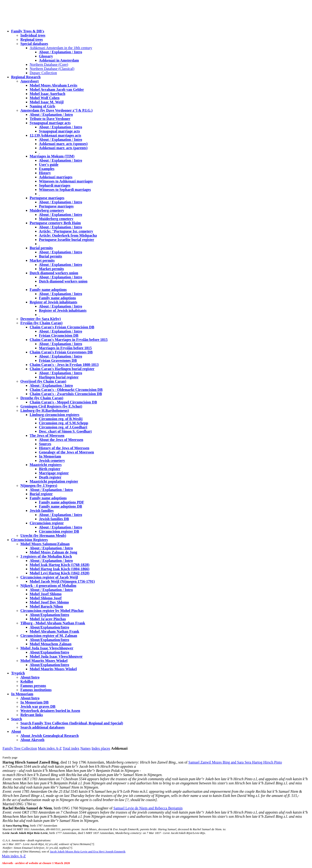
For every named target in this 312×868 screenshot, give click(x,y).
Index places (101, 748)
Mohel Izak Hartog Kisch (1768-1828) (60, 565)
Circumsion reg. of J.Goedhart (63, 427)
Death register (50, 477)
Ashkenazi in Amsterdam (59, 60)
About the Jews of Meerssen (61, 440)
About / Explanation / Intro (60, 52)
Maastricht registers (46, 465)
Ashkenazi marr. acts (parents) (63, 148)
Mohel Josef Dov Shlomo (49, 602)
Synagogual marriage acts (50, 123)
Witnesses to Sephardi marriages (65, 190)
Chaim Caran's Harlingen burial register (62, 369)
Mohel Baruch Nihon (46, 606)
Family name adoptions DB (60, 506)
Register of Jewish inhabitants (54, 302)
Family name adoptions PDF (61, 502)
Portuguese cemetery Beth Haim (55, 223)
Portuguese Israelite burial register (66, 240)
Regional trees (32, 39)
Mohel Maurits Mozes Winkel (53, 669)
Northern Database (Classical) (52, 69)
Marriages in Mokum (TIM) (52, 156)
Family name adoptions (48, 290)
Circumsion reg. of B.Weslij (61, 419)
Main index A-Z (50, 748)
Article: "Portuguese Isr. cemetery (66, 231)
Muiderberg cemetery (47, 210)
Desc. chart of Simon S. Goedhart (65, 431)
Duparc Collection (43, 73)
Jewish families (42, 511)
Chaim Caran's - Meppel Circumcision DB (63, 402)
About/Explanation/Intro (49, 615)
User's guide (49, 165)
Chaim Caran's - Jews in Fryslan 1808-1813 (64, 365)
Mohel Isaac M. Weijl (47, 102)
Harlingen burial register (59, 377)
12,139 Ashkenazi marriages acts (55, 135)
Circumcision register (47, 523)
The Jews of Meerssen (47, 436)
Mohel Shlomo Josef (46, 598)
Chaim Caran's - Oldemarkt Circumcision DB (66, 390)
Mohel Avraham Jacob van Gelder (57, 90)
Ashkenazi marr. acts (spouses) (63, 144)
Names (85, 748)
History (45, 173)
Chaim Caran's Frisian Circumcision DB (62, 327)
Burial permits (41, 248)
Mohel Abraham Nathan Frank (54, 631)
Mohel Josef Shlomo (46, 594)
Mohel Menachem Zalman (50, 644)
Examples (47, 169)
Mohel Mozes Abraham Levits (54, 85)
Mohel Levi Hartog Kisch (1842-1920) (60, 573)
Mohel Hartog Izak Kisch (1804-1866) (60, 569)
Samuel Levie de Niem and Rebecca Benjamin (148, 808)
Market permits (42, 260)
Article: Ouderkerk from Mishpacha (68, 235)
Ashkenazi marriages (56, 177)
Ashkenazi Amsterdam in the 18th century (61, 48)
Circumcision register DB (59, 531)
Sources (45, 444)
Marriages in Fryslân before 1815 (65, 348)
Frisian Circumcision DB (59, 335)
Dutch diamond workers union (54, 273)
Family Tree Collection (20, 748)
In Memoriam (50, 456)
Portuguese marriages (47, 198)
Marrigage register (54, 473)
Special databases (34, 44)
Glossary (46, 56)
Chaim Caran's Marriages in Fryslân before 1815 (69, 340)
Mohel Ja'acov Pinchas (48, 619)
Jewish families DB (54, 519)
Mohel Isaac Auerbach (47, 94)
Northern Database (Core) (49, 64)
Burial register (41, 494)
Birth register (50, 469)
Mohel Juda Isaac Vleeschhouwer (56, 656)
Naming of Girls (42, 106)
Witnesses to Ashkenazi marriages (66, 181)
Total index (71, 748)
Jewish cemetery (52, 461)
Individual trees (33, 35)
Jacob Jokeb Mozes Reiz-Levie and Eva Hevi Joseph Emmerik (88, 851)
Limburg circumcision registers (55, 415)
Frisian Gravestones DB (58, 360)
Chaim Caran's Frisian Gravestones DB (61, 352)
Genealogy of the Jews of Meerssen (66, 452)
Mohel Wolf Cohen (45, 98)
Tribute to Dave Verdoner (50, 119)
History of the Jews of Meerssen (64, 448)
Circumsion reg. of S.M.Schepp (64, 423)
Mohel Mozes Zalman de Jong (53, 552)
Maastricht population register (54, 481)
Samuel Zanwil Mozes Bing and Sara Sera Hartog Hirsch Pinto (235, 762)
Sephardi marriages (55, 185)
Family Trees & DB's (28, 31)
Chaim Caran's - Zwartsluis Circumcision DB (66, 394)
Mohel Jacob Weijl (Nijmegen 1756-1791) (62, 581)
